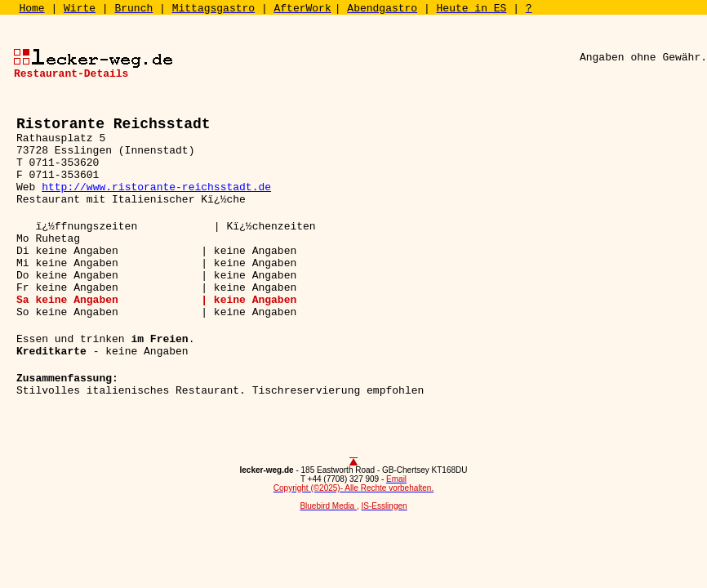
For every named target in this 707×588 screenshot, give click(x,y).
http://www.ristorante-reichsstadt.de (156, 187)
